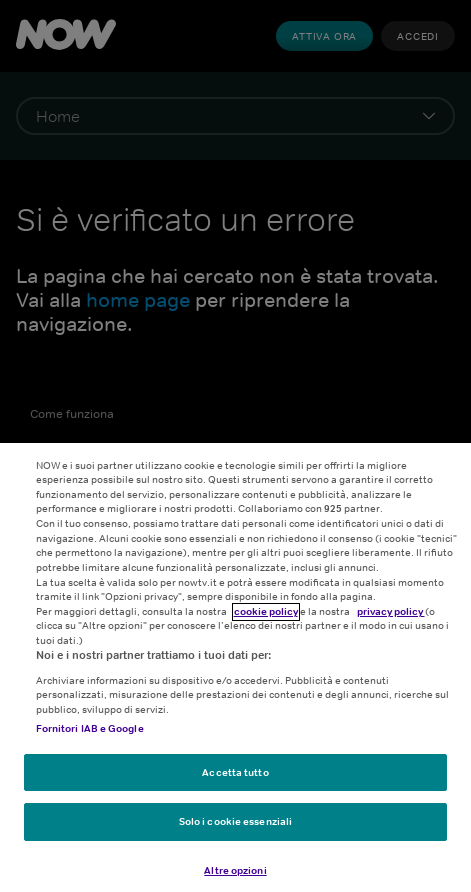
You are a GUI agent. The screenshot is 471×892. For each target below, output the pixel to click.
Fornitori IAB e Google (90, 737)
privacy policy (391, 619)
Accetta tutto (235, 780)
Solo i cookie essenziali (235, 829)
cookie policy (266, 619)
